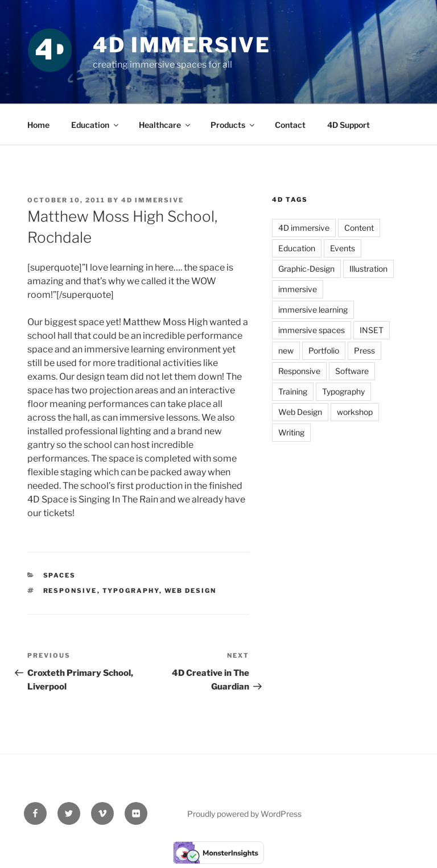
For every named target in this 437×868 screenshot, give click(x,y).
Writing (291, 432)
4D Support (349, 125)
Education (96, 125)
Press (364, 350)
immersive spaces (312, 330)
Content (359, 228)
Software (352, 371)
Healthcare (165, 125)
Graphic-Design (306, 269)
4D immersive (304, 228)
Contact (290, 125)
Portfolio (324, 350)
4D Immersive (182, 45)
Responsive (70, 591)
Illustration (368, 269)
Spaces (60, 575)
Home (38, 125)
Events (343, 248)
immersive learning (313, 310)
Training (293, 391)
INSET (372, 330)
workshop (355, 412)
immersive (298, 289)
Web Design (191, 591)
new (286, 350)
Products (233, 125)
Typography (131, 591)
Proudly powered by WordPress (244, 814)
